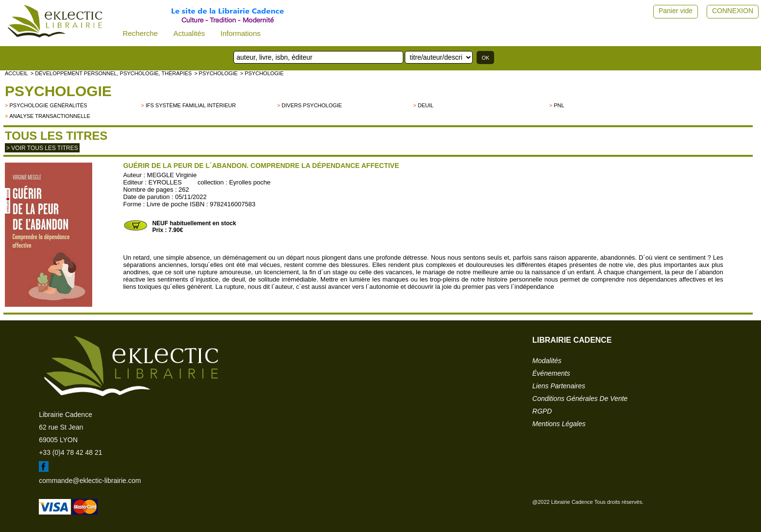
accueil (17, 73)
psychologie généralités (48, 105)
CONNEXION (733, 11)
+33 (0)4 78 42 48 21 (70, 452)
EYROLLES (165, 182)
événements (551, 373)
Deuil (426, 105)
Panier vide (676, 11)
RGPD (542, 411)
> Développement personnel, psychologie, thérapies (111, 73)
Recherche (141, 33)
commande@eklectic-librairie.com (90, 481)
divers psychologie (312, 105)
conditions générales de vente (580, 399)
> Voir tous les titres (42, 148)
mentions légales (559, 424)
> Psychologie (216, 73)
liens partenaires (559, 386)
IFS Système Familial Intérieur (191, 105)
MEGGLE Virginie (172, 175)
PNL (559, 105)
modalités (547, 361)
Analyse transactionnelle (50, 116)
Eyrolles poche (250, 182)
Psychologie (58, 91)
